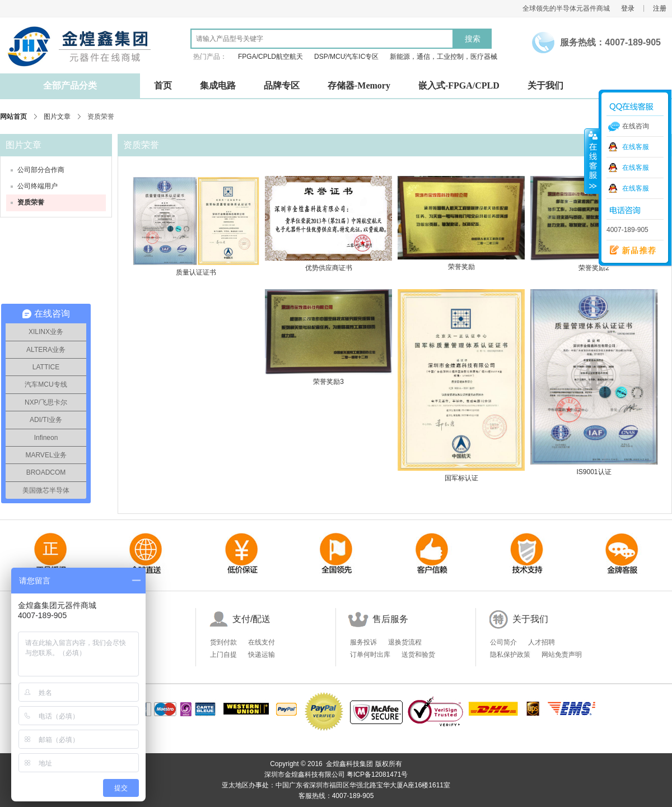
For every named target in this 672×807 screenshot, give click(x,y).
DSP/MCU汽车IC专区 (346, 57)
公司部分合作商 (41, 170)
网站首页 (13, 117)
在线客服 (636, 147)
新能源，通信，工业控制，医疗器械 (444, 57)
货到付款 (223, 642)
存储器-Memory (359, 85)
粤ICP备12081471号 (377, 774)
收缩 (592, 161)
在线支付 (262, 642)
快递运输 (262, 655)
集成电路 (218, 85)
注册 (660, 8)
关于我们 (545, 85)
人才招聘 (542, 642)
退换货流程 (405, 642)
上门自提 (223, 655)
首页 (163, 85)
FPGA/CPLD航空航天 (270, 57)
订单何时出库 (370, 655)
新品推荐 (629, 251)
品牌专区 (282, 85)
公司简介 (503, 642)
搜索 (473, 39)
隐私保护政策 (510, 655)
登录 (628, 8)
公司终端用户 (38, 186)
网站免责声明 (562, 655)
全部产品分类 (70, 85)
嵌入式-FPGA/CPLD (459, 85)
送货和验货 (418, 655)
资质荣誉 (31, 202)
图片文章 (57, 117)
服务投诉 (363, 642)
